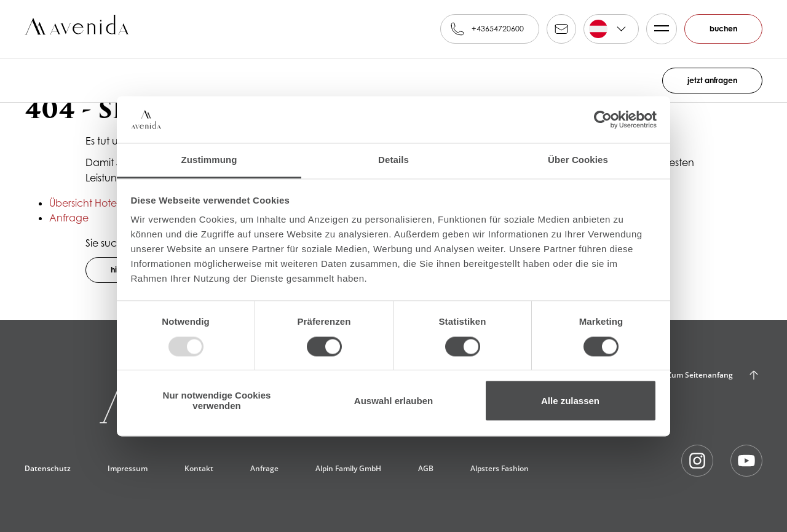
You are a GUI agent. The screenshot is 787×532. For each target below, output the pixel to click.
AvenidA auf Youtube (746, 461)
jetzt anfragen (712, 80)
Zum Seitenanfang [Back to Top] (700, 375)
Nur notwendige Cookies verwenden (217, 401)
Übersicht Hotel (84, 203)
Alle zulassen (570, 401)
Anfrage (69, 218)
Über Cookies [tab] (578, 160)
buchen (723, 29)
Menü (658, 29)
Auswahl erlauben (393, 401)
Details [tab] (393, 160)
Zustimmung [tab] (209, 160)
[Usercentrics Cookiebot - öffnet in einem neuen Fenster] (603, 119)
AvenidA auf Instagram (697, 461)
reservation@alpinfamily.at (561, 29)
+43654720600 (498, 29)
